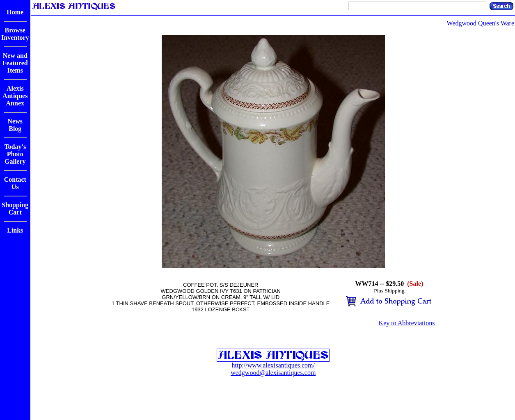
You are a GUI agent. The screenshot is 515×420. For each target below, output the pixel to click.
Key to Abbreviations (407, 323)
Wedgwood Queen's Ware (481, 23)
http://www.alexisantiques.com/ (273, 365)
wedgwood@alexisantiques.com (273, 373)
